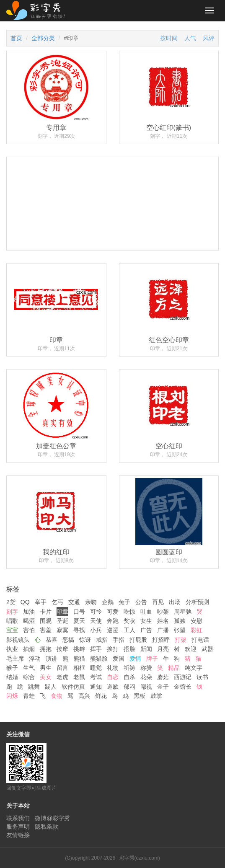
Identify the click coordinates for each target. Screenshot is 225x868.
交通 (74, 602)
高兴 (84, 696)
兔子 (124, 602)
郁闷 (129, 687)
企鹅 (108, 602)
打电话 (200, 640)
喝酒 (29, 621)
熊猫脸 (99, 659)
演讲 (52, 659)
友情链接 (18, 835)
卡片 (46, 612)
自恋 (113, 677)
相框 (79, 668)
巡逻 (113, 630)
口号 (79, 612)
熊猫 (79, 659)
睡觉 (96, 668)
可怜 (96, 612)
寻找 (79, 630)
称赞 (146, 668)
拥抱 (46, 649)
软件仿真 (73, 687)
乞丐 (57, 602)
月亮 (163, 649)
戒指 (102, 640)
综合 (29, 677)
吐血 (146, 612)
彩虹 (197, 630)
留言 (62, 668)
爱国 (119, 659)
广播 (163, 630)
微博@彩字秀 (52, 818)
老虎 (62, 677)
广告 (146, 630)
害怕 (29, 630)
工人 (129, 630)
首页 (16, 38)
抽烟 (29, 649)
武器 (207, 649)
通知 (96, 687)
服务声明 (18, 827)
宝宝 (12, 630)
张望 (180, 630)
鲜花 (101, 696)
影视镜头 (18, 640)
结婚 (12, 677)
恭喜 (52, 640)
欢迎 (191, 649)
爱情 (135, 659)
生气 (29, 668)
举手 (41, 602)
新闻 (146, 649)
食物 (57, 696)
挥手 (96, 649)
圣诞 (62, 621)
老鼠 (79, 677)
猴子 (12, 668)
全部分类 (43, 38)
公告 (141, 602)
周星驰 (183, 612)
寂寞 (62, 630)
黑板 (140, 696)
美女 (46, 677)
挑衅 (79, 649)
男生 (46, 668)
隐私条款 (47, 827)
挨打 (113, 649)
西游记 (183, 677)
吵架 (163, 612)
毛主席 (15, 659)
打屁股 (138, 640)
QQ (25, 602)
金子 (163, 687)
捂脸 (129, 649)
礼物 (113, 668)
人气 (190, 38)
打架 (181, 640)
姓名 (163, 621)
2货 (11, 602)
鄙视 (146, 687)
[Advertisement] (112, 231)
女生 (146, 621)
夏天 (79, 621)
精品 (174, 668)
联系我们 (18, 818)
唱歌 (12, 621)
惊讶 (85, 640)
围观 (46, 621)
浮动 (35, 659)
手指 (119, 640)
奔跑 (113, 621)
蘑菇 (163, 677)
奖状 (129, 621)
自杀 (129, 677)
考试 (96, 677)
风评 (209, 38)
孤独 (180, 621)
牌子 (152, 659)
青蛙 (29, 696)
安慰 (197, 621)
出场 (175, 602)
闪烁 (12, 696)
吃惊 (129, 612)
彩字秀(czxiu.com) (140, 858)
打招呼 (161, 640)
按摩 (62, 649)
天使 (96, 621)
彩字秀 (39, 10)
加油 (29, 612)
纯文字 (194, 668)
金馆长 (183, 687)
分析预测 (197, 602)
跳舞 (34, 687)
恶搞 (68, 640)
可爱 (113, 612)
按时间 (169, 38)
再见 (158, 602)
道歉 (113, 687)
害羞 (46, 630)
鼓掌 (156, 696)
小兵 (96, 630)
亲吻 (91, 602)
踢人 (51, 687)
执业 (12, 649)
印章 (62, 612)
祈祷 (129, 668)
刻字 (12, 612)
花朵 (146, 677)
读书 (202, 677)
